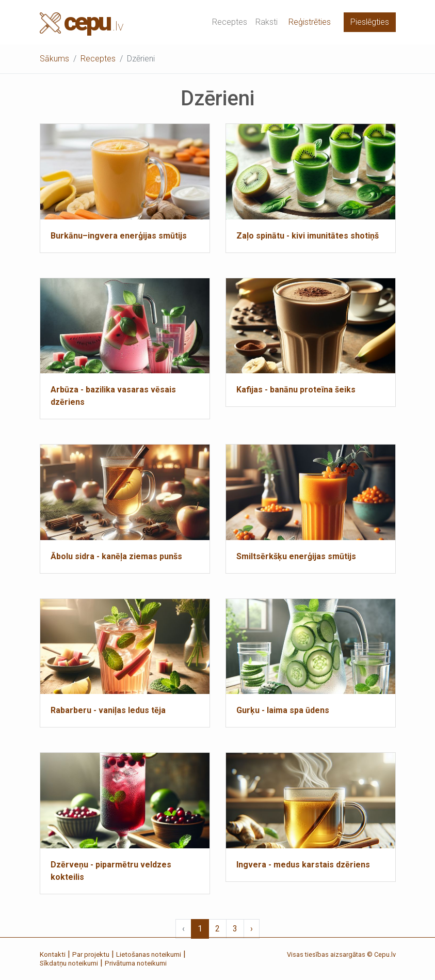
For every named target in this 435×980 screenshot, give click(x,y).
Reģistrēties (310, 22)
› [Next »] (252, 929)
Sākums (54, 59)
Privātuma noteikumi (136, 963)
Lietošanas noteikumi (149, 954)
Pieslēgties (370, 22)
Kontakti (53, 954)
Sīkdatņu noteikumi (69, 963)
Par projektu (91, 954)
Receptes (230, 22)
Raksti (267, 22)
